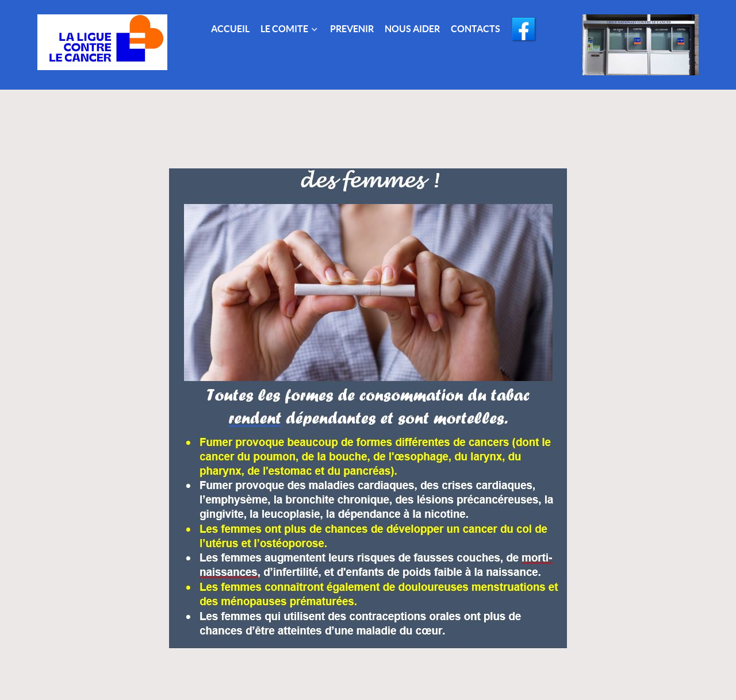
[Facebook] (525, 30)
